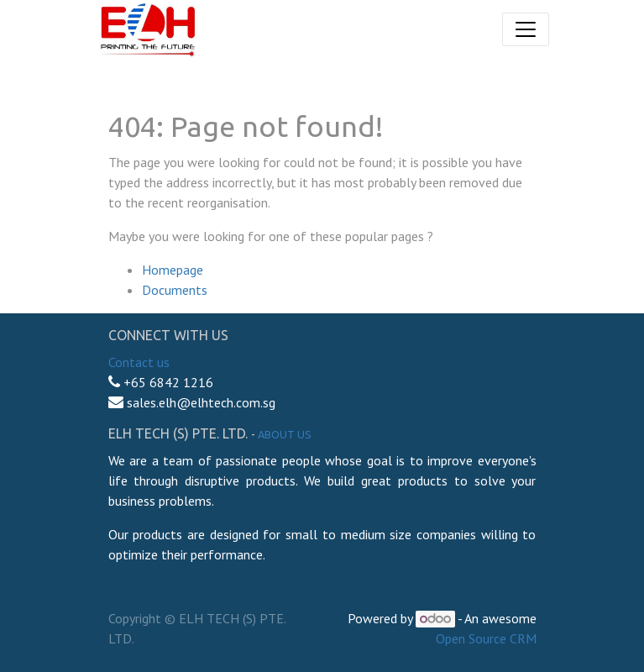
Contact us (139, 362)
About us (285, 434)
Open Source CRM (486, 638)
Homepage (173, 270)
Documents (175, 290)
